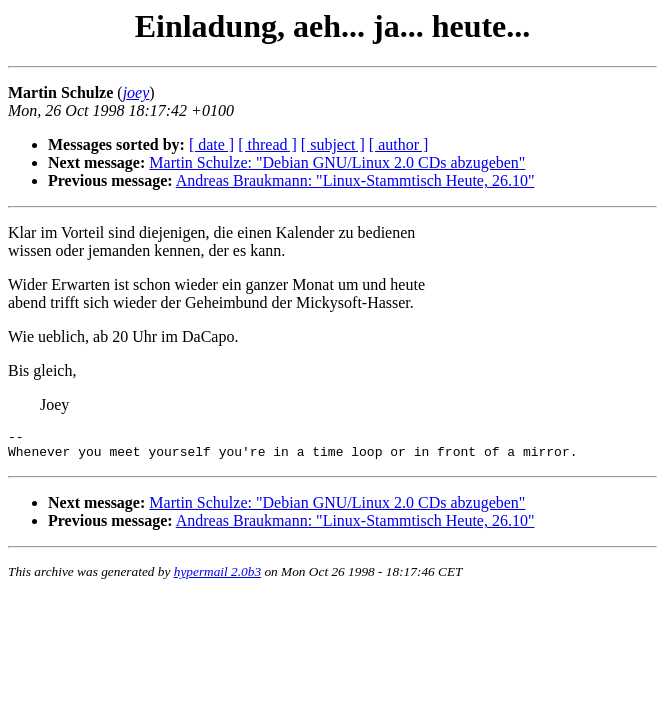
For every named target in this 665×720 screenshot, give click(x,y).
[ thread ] (267, 144)
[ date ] (211, 144)
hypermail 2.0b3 (217, 577)
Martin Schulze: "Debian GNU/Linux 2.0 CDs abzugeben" (337, 162)
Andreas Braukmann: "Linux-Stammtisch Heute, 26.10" (355, 180)
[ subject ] (333, 144)
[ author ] (399, 144)
